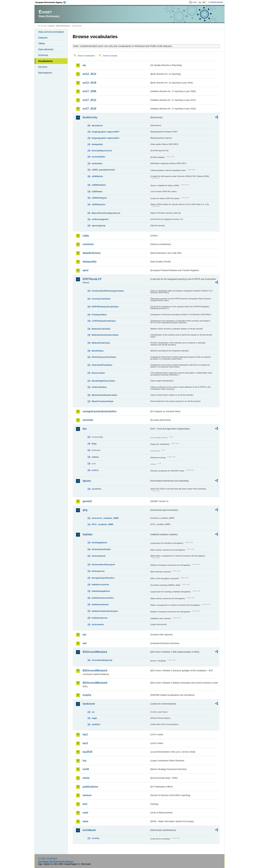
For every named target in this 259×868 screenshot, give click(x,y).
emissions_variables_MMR (105, 518)
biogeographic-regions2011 (105, 138)
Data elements (46, 49)
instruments (98, 624)
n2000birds (97, 176)
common (88, 244)
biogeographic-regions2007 (105, 132)
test (85, 804)
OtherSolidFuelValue (102, 365)
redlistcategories (100, 219)
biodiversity (90, 117)
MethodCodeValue (101, 343)
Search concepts (110, 56)
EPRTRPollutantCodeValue (105, 307)
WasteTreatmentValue (103, 401)
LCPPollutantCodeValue (104, 321)
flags (94, 444)
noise (86, 778)
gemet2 (87, 501)
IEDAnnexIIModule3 (95, 671)
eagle (94, 718)
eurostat (88, 420)
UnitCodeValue (99, 387)
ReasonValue (98, 373)
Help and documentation (51, 32)
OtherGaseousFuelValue (104, 357)
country (96, 838)
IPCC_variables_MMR (102, 524)
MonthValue (98, 351)
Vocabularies (46, 61)
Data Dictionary (63, 26)
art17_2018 (89, 109)
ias (84, 635)
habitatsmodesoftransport (105, 611)
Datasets (43, 38)
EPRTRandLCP (92, 279)
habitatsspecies (100, 618)
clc (93, 712)
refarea (95, 457)
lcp (84, 761)
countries (96, 489)
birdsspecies (98, 571)
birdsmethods (99, 556)
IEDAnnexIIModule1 (95, 652)
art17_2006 (89, 91)
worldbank (89, 830)
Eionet (51, 26)
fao (85, 429)
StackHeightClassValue (103, 381)
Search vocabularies (86, 56)
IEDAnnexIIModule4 (95, 683)
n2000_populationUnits (103, 170)
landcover (89, 704)
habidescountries (100, 584)
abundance (97, 125)
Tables (42, 43)
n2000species (99, 204)
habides (88, 534)
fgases (87, 481)
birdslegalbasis (99, 543)
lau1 (85, 734)
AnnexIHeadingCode (102, 660)
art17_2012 (89, 100)
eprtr (86, 270)
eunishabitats (99, 157)
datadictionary (92, 253)
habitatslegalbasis (101, 591)
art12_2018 (89, 83)
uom (85, 813)
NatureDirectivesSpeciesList (106, 213)
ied (84, 643)
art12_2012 (89, 74)
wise (85, 821)
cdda (86, 236)
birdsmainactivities (101, 549)
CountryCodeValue (101, 299)
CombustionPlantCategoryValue (108, 291)
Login (195, 2)
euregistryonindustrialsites (100, 411)
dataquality (97, 144)
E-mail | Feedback (48, 858)
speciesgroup (99, 226)
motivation (97, 163)
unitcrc (95, 470)
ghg (85, 510)
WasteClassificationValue (104, 395)
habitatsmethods (100, 604)
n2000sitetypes (99, 198)
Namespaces (45, 73)
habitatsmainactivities (103, 598)
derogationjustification (103, 578)
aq (84, 65)
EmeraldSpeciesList (102, 151)
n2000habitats (99, 185)
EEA (52, 2)
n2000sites (97, 192)
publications (90, 787)
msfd (86, 769)
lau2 (85, 743)
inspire (87, 695)
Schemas (43, 55)
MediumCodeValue (101, 329)
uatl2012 (96, 724)
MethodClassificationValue (105, 335)
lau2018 (87, 752)
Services (43, 67)
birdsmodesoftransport (103, 564)
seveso (87, 795)
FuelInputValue (99, 315)
